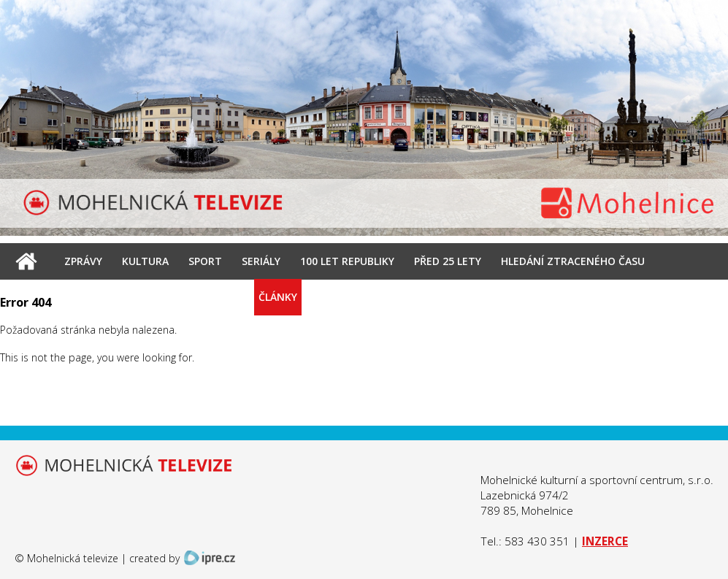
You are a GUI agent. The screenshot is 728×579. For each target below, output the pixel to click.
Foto (225, 297)
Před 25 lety (448, 261)
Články (278, 297)
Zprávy (83, 261)
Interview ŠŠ (99, 297)
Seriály (261, 261)
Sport (205, 261)
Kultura (145, 261)
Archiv (172, 297)
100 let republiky (347, 261)
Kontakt (342, 297)
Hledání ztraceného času (573, 261)
